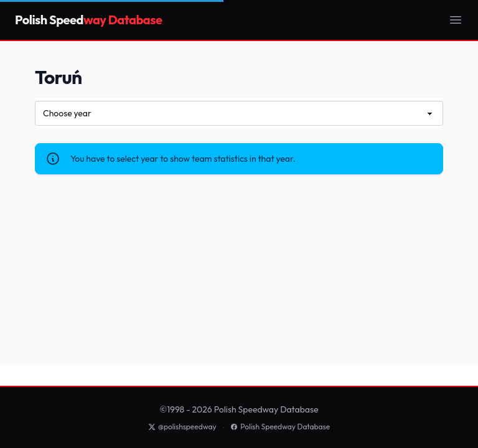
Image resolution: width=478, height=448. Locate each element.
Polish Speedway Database (280, 427)
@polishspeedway (182, 427)
